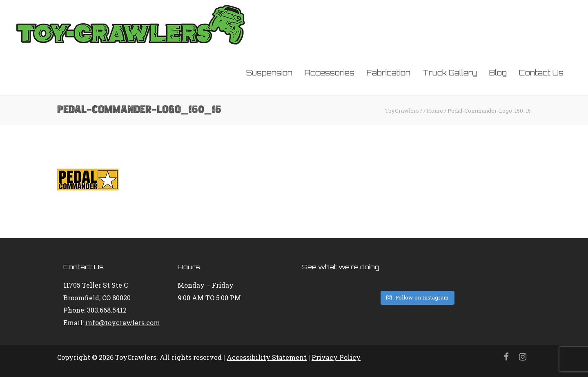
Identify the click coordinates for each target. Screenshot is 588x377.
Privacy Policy (336, 357)
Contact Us (541, 73)
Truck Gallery (450, 73)
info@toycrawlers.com (123, 323)
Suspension (269, 73)
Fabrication (389, 73)
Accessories (330, 73)
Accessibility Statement (267, 357)
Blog (498, 73)
